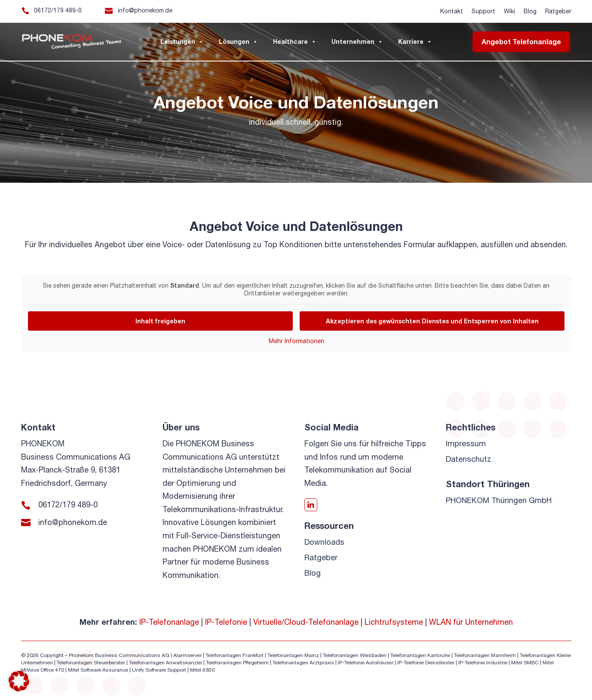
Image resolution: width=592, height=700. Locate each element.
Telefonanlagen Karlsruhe (420, 655)
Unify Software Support (159, 670)
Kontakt (452, 11)
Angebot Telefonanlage (521, 41)
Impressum (466, 444)
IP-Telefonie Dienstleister (426, 663)
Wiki (509, 11)
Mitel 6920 (202, 670)
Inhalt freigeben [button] (160, 321)
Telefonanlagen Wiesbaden (355, 655)
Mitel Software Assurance (98, 670)
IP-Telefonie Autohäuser (366, 663)
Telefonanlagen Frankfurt (235, 655)
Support (483, 11)
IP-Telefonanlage (169, 622)
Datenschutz (469, 459)
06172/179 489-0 (58, 10)
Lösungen (238, 42)
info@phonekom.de (145, 10)
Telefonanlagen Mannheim (486, 655)
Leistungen (182, 42)
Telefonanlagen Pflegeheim (237, 663)
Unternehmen (357, 42)
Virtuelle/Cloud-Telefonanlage (306, 622)
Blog (530, 11)
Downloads (324, 542)
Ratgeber (558, 11)
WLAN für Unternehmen (471, 622)
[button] (19, 681)
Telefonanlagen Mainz (293, 655)
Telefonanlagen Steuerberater (91, 663)
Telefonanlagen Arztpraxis (303, 663)
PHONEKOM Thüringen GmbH (499, 500)
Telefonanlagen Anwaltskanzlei (166, 663)
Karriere (415, 42)
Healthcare (295, 42)
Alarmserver (187, 655)
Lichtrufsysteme (394, 622)
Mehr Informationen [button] (296, 341)
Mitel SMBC (525, 663)
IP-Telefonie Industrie (483, 663)
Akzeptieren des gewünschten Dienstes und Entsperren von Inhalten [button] (432, 321)
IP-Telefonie (226, 622)
